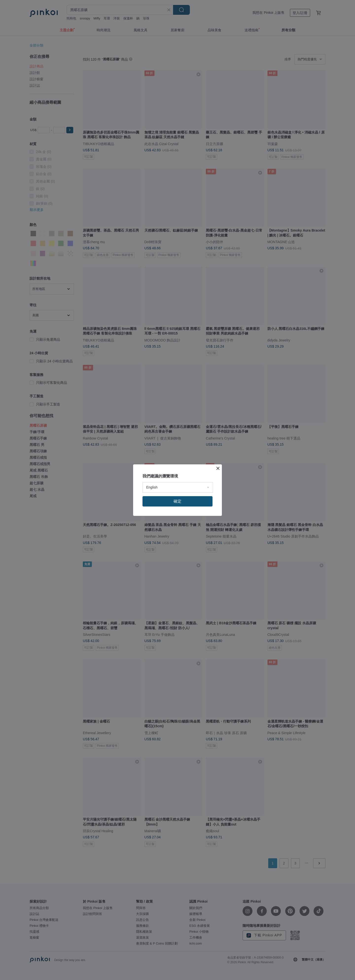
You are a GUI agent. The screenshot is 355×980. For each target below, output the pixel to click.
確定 (177, 501)
